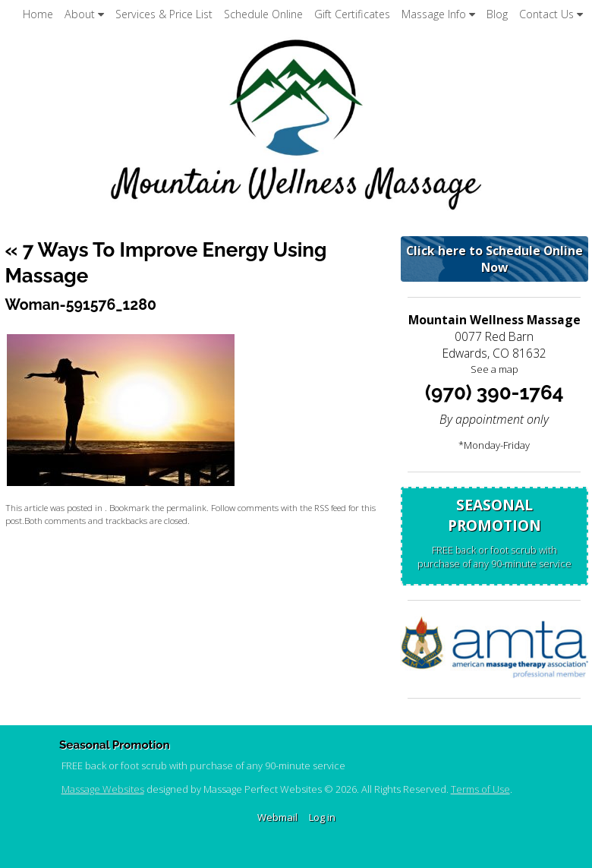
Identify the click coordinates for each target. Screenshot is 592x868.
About (84, 14)
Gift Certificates (352, 14)
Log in (322, 817)
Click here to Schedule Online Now (494, 259)
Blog (497, 14)
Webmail (277, 817)
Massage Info (438, 14)
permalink (186, 507)
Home (38, 14)
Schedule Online (263, 14)
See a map (494, 369)
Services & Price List (164, 14)
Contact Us (551, 14)
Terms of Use (480, 789)
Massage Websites (103, 789)
